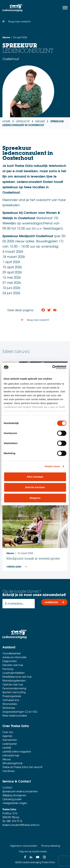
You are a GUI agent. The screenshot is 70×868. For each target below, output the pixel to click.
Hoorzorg (8, 669)
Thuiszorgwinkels (12, 696)
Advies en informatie (14, 657)
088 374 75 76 (14, 821)
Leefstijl (7, 748)
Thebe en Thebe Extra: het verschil (22, 767)
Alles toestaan (35, 477)
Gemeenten (10, 740)
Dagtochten (10, 661)
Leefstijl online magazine (17, 752)
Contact (7, 787)
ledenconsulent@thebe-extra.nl (21, 825)
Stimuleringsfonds (12, 763)
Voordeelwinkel (12, 653)
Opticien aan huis (13, 684)
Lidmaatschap (11, 755)
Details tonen (52, 466)
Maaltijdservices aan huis (17, 677)
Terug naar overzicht (19, 21)
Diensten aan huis (13, 665)
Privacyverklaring (51, 846)
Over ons (8, 732)
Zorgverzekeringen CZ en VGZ (20, 712)
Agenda (7, 736)
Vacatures (8, 771)
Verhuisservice (11, 700)
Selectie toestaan (35, 487)
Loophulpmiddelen (13, 673)
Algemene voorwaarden (24, 846)
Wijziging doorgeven (14, 795)
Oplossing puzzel (12, 799)
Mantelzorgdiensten (14, 681)
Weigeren (35, 498)
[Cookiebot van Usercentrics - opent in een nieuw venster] (52, 367)
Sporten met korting (14, 692)
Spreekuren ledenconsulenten (20, 791)
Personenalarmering (14, 688)
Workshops (9, 708)
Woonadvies (10, 704)
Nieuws (7, 759)
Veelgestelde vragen (15, 803)
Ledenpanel (10, 744)
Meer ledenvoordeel (15, 716)
